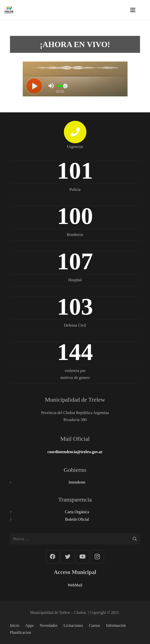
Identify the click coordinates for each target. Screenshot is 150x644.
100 (75, 216)
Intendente (77, 482)
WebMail (75, 585)
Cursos (94, 625)
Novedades (49, 625)
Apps (29, 625)
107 (75, 261)
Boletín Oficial (77, 519)
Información (116, 625)
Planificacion (20, 632)
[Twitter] (68, 557)
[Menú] (133, 10)
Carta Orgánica (77, 512)
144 (75, 352)
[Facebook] (53, 557)
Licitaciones (73, 625)
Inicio (15, 625)
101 (75, 171)
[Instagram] (97, 557)
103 (75, 307)
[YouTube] (82, 557)
